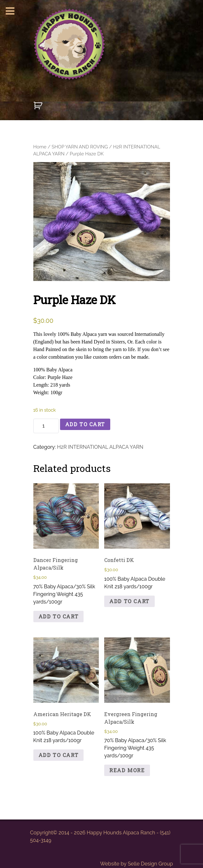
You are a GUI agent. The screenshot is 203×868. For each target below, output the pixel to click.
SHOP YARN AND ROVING (80, 147)
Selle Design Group (150, 864)
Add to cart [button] (59, 616)
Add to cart (85, 424)
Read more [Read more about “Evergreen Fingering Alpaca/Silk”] (127, 770)
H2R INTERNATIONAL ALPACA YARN (100, 447)
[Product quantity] (46, 426)
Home (40, 147)
